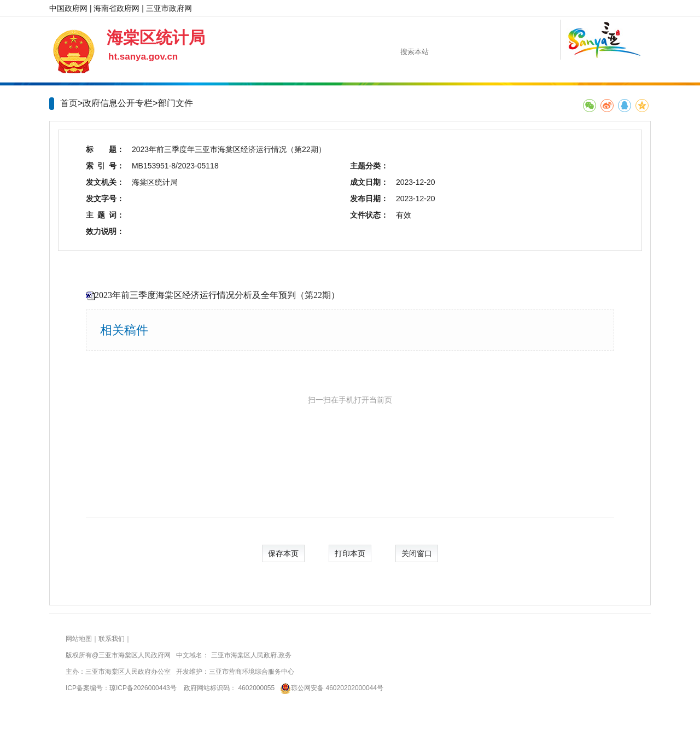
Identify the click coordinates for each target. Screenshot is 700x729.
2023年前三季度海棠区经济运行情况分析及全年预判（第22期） (217, 295)
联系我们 (112, 639)
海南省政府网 (116, 8)
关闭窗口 (417, 553)
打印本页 (350, 553)
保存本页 (283, 553)
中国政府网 (68, 8)
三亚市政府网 (169, 8)
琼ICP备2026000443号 (143, 688)
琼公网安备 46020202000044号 (330, 688)
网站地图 (79, 639)
